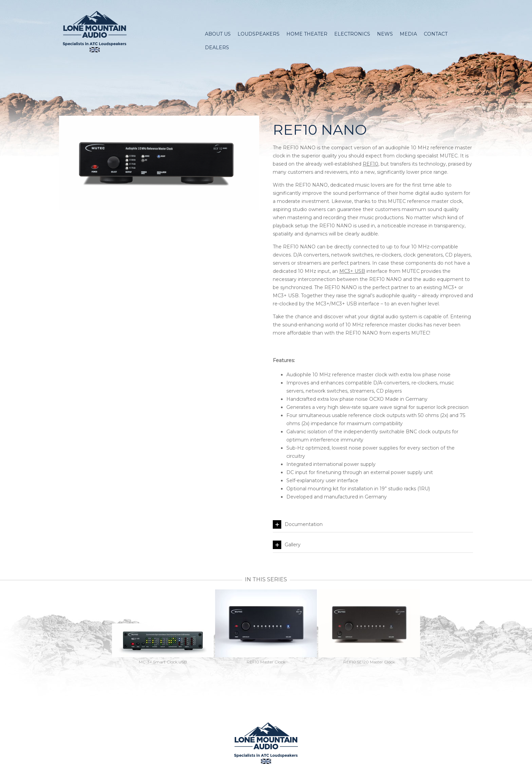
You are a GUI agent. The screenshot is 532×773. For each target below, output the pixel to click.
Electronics (352, 34)
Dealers (217, 48)
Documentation (298, 524)
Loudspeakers (259, 34)
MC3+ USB (352, 271)
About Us (218, 34)
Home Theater (307, 34)
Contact (436, 34)
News (385, 34)
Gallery (287, 545)
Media (408, 34)
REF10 (370, 164)
